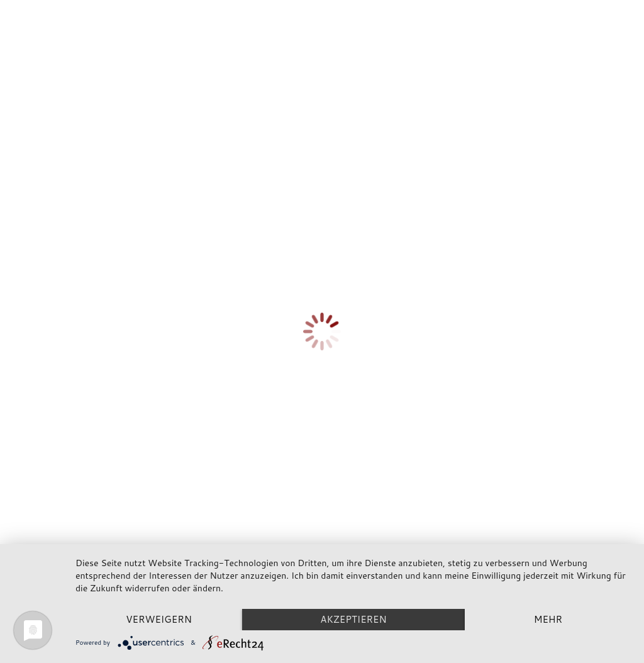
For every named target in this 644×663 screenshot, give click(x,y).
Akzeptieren (353, 619)
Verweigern (159, 619)
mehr (548, 619)
